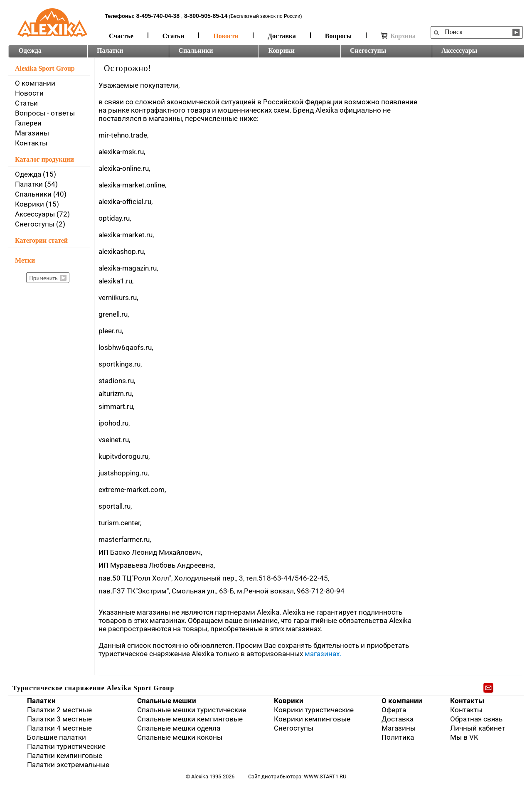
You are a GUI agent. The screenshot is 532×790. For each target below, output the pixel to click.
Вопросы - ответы (45, 113)
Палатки (110, 50)
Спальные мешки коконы (180, 737)
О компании (35, 83)
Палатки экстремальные (68, 765)
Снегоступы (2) (40, 224)
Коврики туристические (314, 710)
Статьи (174, 36)
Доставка (282, 36)
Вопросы (338, 36)
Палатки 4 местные (59, 728)
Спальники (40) (41, 194)
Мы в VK (464, 737)
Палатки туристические (66, 746)
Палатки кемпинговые (65, 756)
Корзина (398, 36)
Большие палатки (57, 737)
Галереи (28, 123)
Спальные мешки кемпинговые (190, 719)
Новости (226, 36)
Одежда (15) (36, 174)
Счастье (121, 36)
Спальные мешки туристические (192, 710)
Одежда (30, 50)
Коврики (281, 50)
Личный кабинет (478, 728)
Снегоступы (368, 50)
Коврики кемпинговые (312, 719)
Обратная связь (476, 719)
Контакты (31, 143)
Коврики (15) (37, 204)
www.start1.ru (325, 776)
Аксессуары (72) (42, 214)
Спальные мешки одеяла (179, 728)
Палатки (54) (36, 184)
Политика (398, 737)
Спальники (196, 50)
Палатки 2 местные (59, 710)
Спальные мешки (167, 701)
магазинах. (323, 654)
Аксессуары (459, 50)
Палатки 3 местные (59, 719)
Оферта (394, 710)
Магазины (32, 133)
